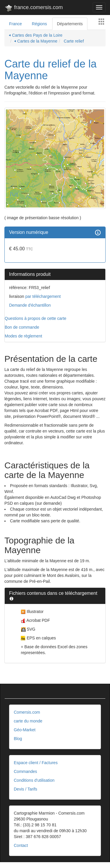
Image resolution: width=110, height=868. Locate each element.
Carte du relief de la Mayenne (50, 70)
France (16, 24)
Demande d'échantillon (30, 305)
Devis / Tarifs (26, 789)
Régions (39, 24)
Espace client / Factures (36, 763)
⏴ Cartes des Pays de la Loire (36, 35)
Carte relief (73, 41)
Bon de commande (22, 327)
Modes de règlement (23, 336)
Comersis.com (27, 712)
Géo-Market (25, 730)
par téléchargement (42, 296)
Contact (21, 845)
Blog (18, 739)
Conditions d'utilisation (34, 780)
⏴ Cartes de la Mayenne (36, 41)
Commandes (25, 771)
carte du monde (28, 721)
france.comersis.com (34, 9)
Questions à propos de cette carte (35, 318)
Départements (70, 24)
